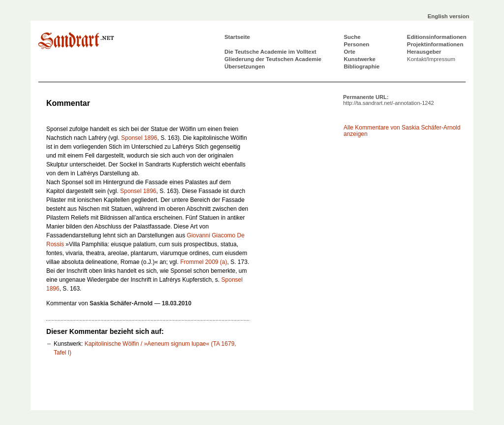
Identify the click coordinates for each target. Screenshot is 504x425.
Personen (356, 44)
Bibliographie (362, 66)
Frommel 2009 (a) (204, 262)
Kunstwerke (360, 59)
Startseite (237, 37)
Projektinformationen (435, 44)
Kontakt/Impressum (431, 59)
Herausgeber (424, 52)
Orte (349, 52)
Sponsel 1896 (139, 138)
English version (449, 16)
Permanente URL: (389, 100)
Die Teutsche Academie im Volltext (270, 52)
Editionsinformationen (437, 37)
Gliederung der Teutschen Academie (273, 59)
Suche (352, 37)
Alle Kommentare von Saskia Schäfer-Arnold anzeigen (402, 131)
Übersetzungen (245, 66)
